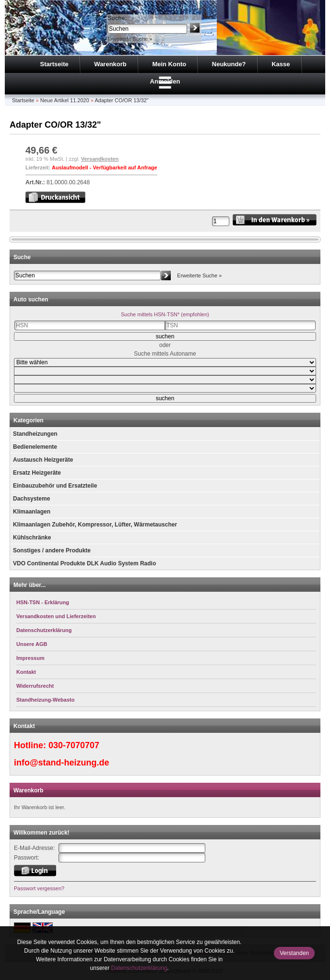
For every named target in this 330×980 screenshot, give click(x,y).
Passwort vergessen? (39, 888)
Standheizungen (35, 434)
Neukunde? (229, 64)
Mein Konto (169, 64)
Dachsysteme (31, 499)
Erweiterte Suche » (130, 39)
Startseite (54, 64)
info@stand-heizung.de (62, 763)
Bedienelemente (35, 447)
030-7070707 (74, 745)
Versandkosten (100, 159)
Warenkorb (110, 64)
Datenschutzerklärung (139, 968)
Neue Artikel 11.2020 (65, 100)
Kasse (281, 64)
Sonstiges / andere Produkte (52, 550)
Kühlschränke (32, 538)
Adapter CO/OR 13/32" (121, 100)
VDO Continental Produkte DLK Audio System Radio (84, 563)
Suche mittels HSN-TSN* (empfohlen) (165, 314)
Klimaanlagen (32, 512)
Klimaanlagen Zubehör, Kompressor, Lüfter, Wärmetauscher (95, 525)
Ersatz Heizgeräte (37, 473)
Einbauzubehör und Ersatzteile (55, 486)
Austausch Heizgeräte (43, 460)
